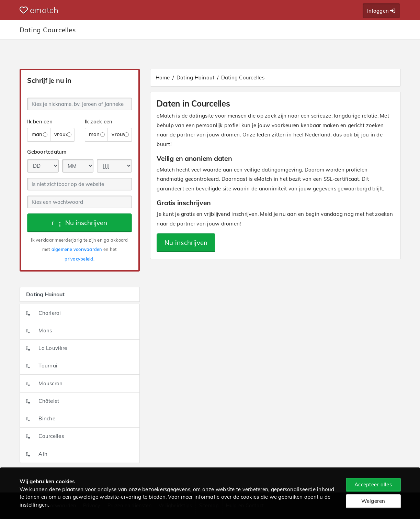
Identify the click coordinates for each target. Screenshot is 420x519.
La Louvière (47, 348)
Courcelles (45, 436)
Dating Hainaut (196, 78)
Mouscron (44, 383)
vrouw (63, 134)
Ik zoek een (99, 122)
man (39, 134)
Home (163, 78)
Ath (37, 454)
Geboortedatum (47, 152)
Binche (41, 418)
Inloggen (381, 11)
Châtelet (43, 401)
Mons (39, 330)
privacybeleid (79, 259)
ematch (39, 10)
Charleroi (43, 313)
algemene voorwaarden (77, 249)
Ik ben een (40, 122)
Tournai (42, 366)
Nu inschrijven (80, 223)
